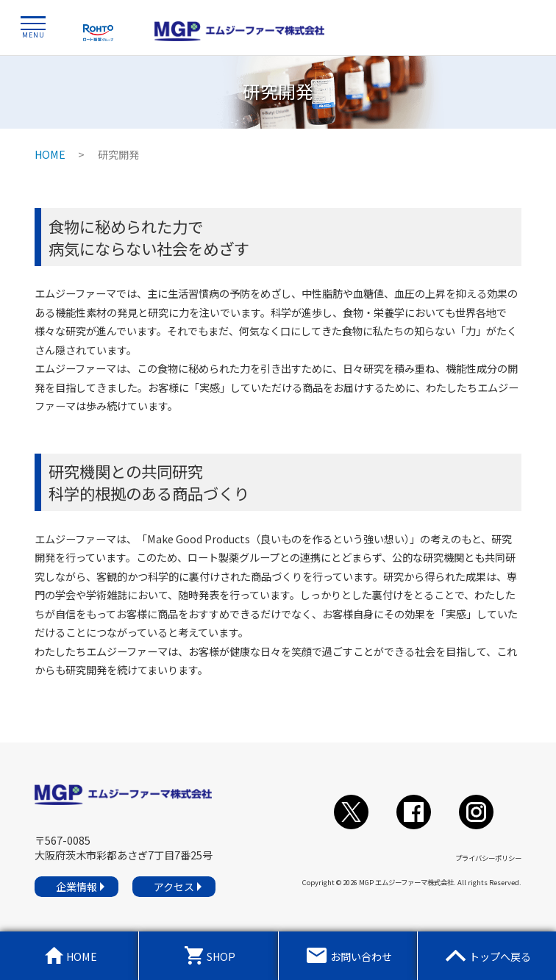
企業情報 (76, 887)
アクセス (174, 887)
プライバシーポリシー (488, 858)
